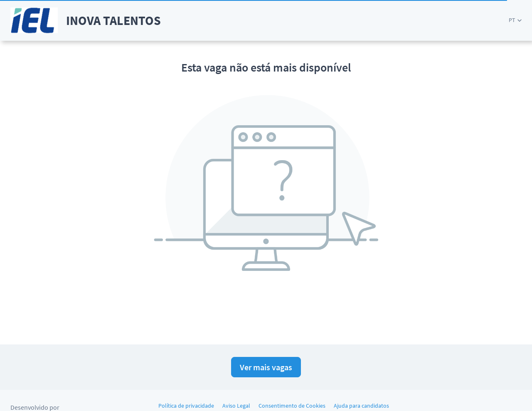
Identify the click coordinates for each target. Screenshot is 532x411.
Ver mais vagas (266, 367)
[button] (515, 20)
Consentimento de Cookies (292, 406)
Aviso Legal (236, 406)
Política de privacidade (186, 406)
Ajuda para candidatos (361, 406)
